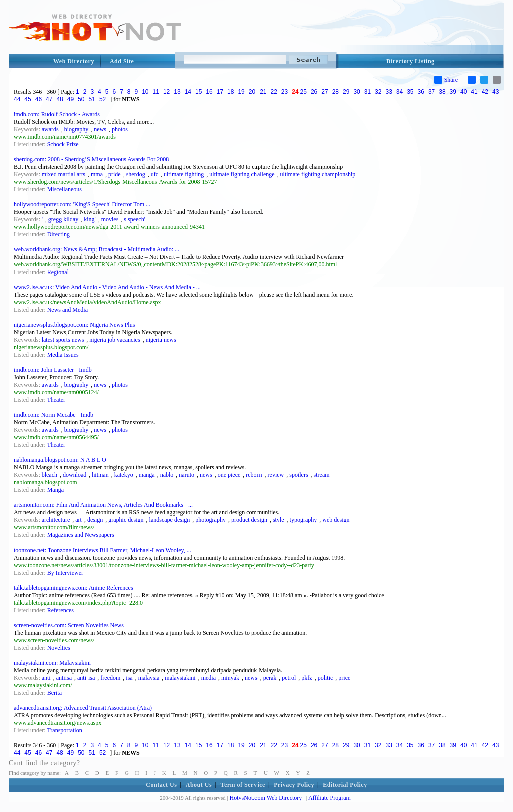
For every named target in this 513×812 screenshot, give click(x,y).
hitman (100, 475)
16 (209, 92)
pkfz (306, 678)
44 (17, 99)
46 (38, 99)
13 (177, 92)
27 (324, 92)
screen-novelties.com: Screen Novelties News (69, 625)
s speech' (134, 219)
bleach (49, 475)
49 (70, 99)
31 (367, 92)
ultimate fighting (184, 174)
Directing (58, 234)
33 (389, 92)
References (60, 610)
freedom (110, 678)
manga (147, 475)
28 (335, 92)
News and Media (67, 310)
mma (97, 174)
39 (453, 92)
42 (485, 92)
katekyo (124, 475)
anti (46, 678)
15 (199, 92)
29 (346, 92)
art (78, 520)
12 (167, 92)
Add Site (122, 61)
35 (410, 92)
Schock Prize (63, 144)
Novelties (59, 648)
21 (263, 92)
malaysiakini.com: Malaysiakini (52, 663)
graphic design (126, 520)
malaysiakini (180, 678)
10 (145, 92)
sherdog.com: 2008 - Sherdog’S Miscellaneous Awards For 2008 (91, 159)
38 (442, 92)
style (278, 520)
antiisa (64, 678)
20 (252, 92)
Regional (58, 272)
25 (303, 92)
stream (322, 475)
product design (249, 520)
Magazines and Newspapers (81, 535)
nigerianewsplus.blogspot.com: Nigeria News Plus (74, 325)
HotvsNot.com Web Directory (266, 798)
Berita (54, 693)
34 (400, 92)
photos (120, 129)
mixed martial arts (63, 174)
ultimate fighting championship (318, 174)
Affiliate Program (329, 798)
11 (156, 92)
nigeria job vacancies (114, 340)
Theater (56, 400)
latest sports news (63, 340)
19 (241, 92)
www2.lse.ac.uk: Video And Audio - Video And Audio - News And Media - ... (107, 287)
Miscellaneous (64, 189)
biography (76, 129)
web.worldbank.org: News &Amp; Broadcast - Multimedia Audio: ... (96, 249)
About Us (199, 785)
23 (284, 92)
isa (129, 678)
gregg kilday (63, 219)
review (276, 475)
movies (110, 219)
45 (27, 99)
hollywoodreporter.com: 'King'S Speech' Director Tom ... (82, 204)
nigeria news (161, 340)
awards (50, 129)
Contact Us (161, 785)
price (344, 678)
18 (231, 92)
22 (274, 92)
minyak (230, 678)
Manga (55, 490)
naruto (187, 475)
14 (188, 92)
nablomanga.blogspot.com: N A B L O (60, 460)
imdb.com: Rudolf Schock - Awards (57, 114)
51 (92, 99)
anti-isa (86, 678)
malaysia (149, 678)
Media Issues (63, 355)
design (95, 520)
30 (356, 92)
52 (102, 99)
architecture (56, 520)
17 (220, 92)
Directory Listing (411, 61)
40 (464, 92)
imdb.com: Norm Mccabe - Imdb (53, 415)
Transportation (64, 730)
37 (432, 92)
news (100, 129)
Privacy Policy (294, 785)
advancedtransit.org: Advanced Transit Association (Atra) (83, 708)
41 (474, 92)
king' (90, 219)
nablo (167, 475)
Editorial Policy (345, 785)
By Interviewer (65, 573)
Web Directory (74, 61)
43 (496, 92)
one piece (229, 475)
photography (211, 520)
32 (378, 92)
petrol (289, 678)
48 (59, 99)
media (209, 678)
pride (114, 174)
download (74, 475)
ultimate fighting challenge (242, 174)
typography (303, 520)
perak (270, 678)
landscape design (170, 520)
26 (314, 92)
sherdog (136, 174)
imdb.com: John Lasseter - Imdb (53, 370)
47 (49, 99)
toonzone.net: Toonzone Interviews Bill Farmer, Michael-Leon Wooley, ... (102, 550)
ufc (155, 174)
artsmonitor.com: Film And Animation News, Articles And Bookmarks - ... (103, 505)
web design (336, 520)
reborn (254, 475)
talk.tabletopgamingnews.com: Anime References (73, 588)
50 (81, 99)
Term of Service (243, 785)
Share (446, 80)
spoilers (298, 475)
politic (325, 678)
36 (421, 92)
